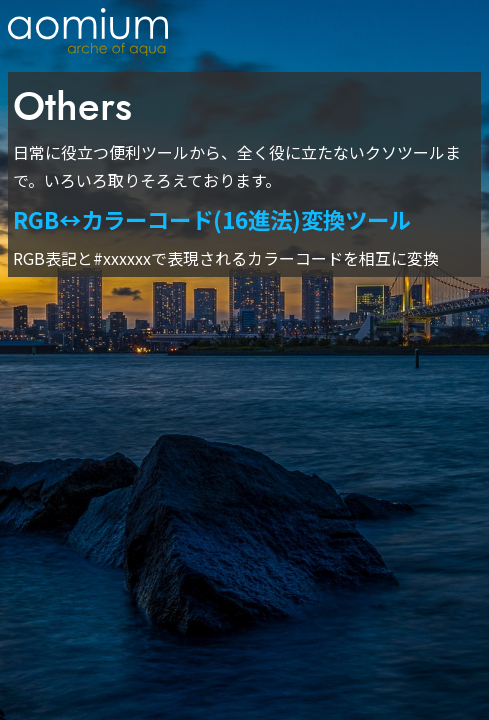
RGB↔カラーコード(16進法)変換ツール (212, 219)
